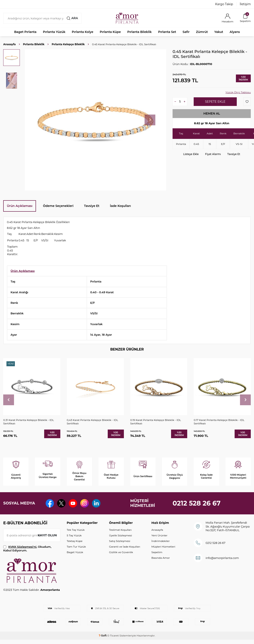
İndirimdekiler (161, 541)
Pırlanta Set (167, 32)
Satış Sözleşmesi (120, 541)
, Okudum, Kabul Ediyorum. (27, 549)
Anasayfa (9, 44)
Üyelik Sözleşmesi (120, 535)
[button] (150, 120)
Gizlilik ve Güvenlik (121, 552)
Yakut (219, 32)
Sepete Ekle (215, 102)
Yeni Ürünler (159, 535)
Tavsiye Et (234, 154)
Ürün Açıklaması (20, 206)
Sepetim (157, 552)
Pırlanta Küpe (110, 32)
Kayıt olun (47, 535)
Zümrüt (202, 32)
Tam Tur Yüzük (76, 547)
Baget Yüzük (75, 552)
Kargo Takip (224, 4)
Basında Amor (161, 558)
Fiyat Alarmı (213, 154)
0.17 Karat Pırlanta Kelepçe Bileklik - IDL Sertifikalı (219, 422)
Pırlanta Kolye (83, 32)
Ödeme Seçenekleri (58, 206)
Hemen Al (212, 113)
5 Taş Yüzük (74, 535)
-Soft (103, 635)
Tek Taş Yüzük (76, 530)
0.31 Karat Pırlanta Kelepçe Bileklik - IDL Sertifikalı (29, 422)
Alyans (235, 32)
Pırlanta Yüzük (54, 32)
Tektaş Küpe (75, 541)
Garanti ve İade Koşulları (125, 547)
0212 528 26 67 (197, 503)
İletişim (245, 4)
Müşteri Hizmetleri (163, 547)
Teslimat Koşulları (120, 530)
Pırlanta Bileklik (139, 32)
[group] (95, 120)
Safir (186, 32)
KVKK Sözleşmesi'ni (22, 547)
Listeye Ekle (191, 154)
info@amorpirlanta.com (222, 558)
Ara (72, 18)
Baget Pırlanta (25, 32)
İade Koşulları (120, 206)
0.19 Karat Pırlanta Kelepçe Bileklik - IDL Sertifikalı (156, 422)
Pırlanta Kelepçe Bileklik (68, 44)
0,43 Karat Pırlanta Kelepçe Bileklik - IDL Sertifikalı (93, 422)
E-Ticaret (113, 635)
